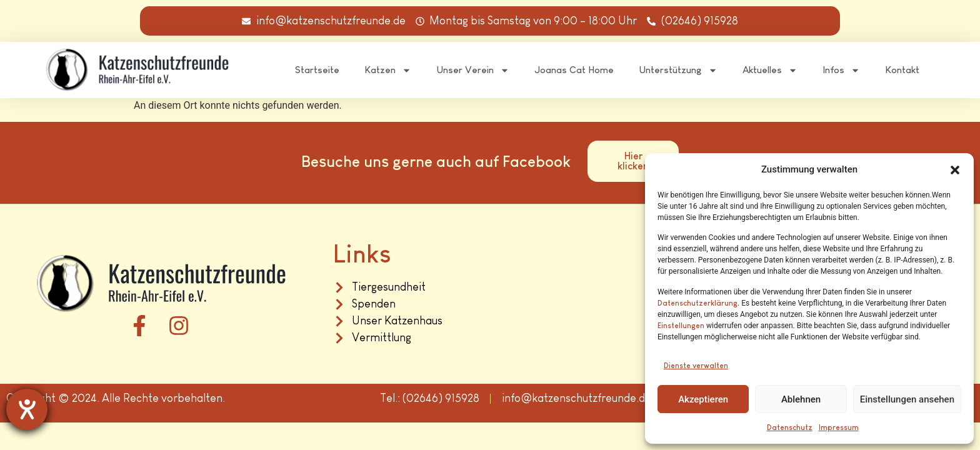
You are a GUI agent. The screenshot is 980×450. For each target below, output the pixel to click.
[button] (955, 170)
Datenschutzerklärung (697, 303)
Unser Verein (473, 70)
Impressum (839, 427)
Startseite (317, 70)
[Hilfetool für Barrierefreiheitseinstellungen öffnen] (27, 409)
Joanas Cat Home (574, 70)
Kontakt (902, 70)
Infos (841, 70)
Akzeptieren (703, 399)
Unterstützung (678, 70)
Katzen (388, 70)
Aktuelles (770, 70)
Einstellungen (681, 326)
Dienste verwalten (696, 366)
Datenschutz (790, 427)
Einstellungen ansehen (907, 399)
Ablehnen (801, 399)
